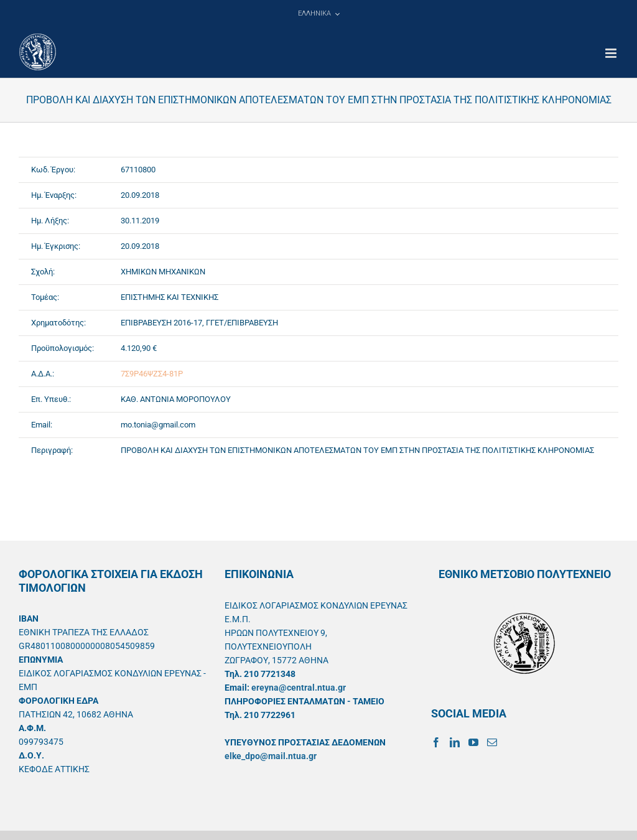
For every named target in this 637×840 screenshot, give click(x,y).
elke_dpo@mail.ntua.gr (271, 756)
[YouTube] (473, 742)
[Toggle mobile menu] (612, 53)
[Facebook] (436, 742)
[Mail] (492, 742)
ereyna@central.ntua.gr (299, 688)
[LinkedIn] (455, 742)
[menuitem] (318, 14)
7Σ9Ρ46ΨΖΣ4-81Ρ (152, 374)
